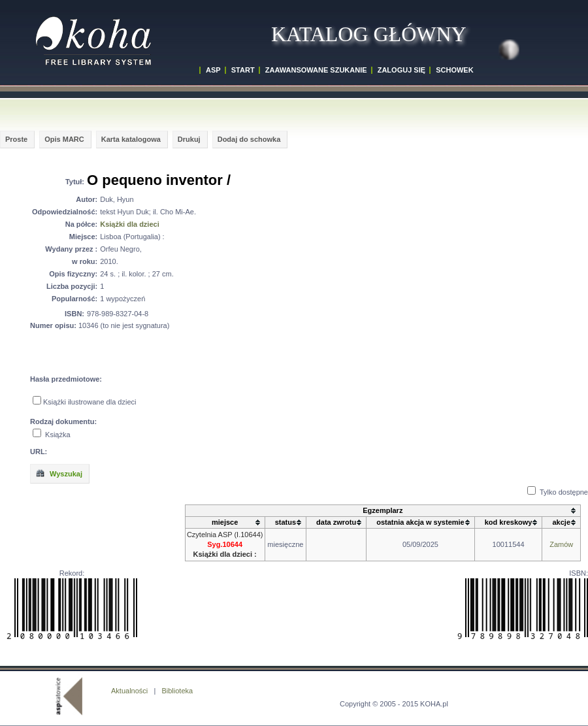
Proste (16, 139)
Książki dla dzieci (129, 224)
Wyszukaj (59, 473)
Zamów (561, 544)
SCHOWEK (454, 70)
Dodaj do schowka (249, 139)
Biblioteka (177, 691)
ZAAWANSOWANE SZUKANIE (316, 70)
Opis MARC (64, 139)
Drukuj (189, 139)
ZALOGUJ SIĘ (401, 70)
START (243, 70)
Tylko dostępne (564, 492)
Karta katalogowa (131, 139)
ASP (213, 70)
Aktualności (129, 691)
